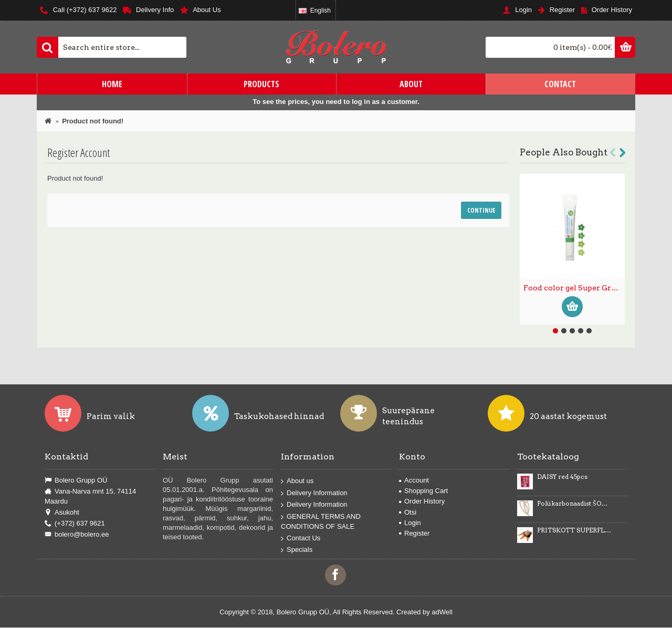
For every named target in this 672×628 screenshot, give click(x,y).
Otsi (408, 512)
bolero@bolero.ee (77, 535)
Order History (422, 501)
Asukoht (62, 512)
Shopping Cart (423, 491)
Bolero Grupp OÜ (76, 480)
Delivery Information (314, 493)
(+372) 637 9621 (75, 524)
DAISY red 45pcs (562, 477)
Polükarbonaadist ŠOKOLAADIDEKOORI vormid (574, 504)
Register (414, 533)
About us (297, 481)
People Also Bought (564, 152)
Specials (297, 550)
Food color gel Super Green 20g (574, 288)
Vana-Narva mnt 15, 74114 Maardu (90, 496)
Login (410, 523)
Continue (481, 210)
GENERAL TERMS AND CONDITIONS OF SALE (321, 521)
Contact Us (301, 538)
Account (414, 480)
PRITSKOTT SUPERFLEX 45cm (574, 530)
